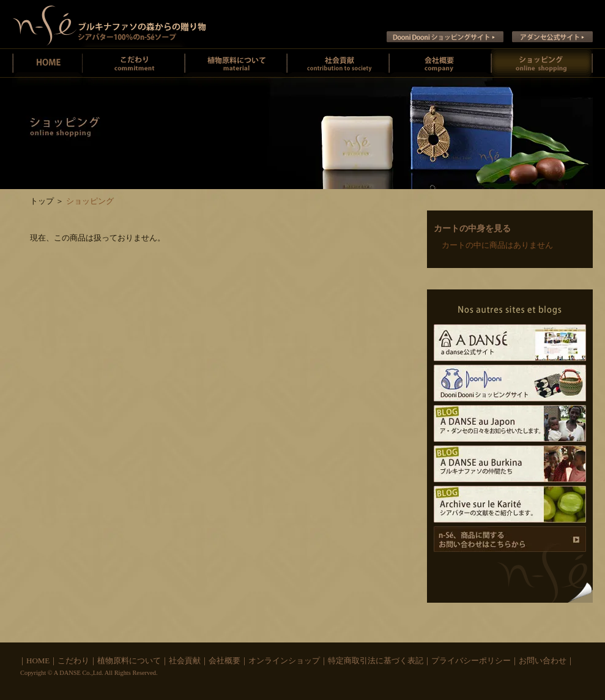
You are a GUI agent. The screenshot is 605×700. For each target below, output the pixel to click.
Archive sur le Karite (510, 504)
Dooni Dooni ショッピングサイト (445, 37)
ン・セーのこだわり (134, 63)
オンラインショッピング (542, 63)
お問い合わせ (543, 661)
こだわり (73, 661)
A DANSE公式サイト (510, 343)
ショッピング (90, 201)
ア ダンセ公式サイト (552, 37)
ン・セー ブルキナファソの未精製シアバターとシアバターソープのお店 (109, 24)
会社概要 (440, 63)
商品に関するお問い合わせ (510, 539)
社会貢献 (338, 63)
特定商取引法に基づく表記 (376, 661)
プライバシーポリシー (471, 661)
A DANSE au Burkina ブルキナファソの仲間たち (510, 464)
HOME (38, 661)
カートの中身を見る (472, 229)
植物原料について (236, 63)
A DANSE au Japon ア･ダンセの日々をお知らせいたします (510, 423)
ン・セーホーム (47, 63)
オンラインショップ (284, 661)
